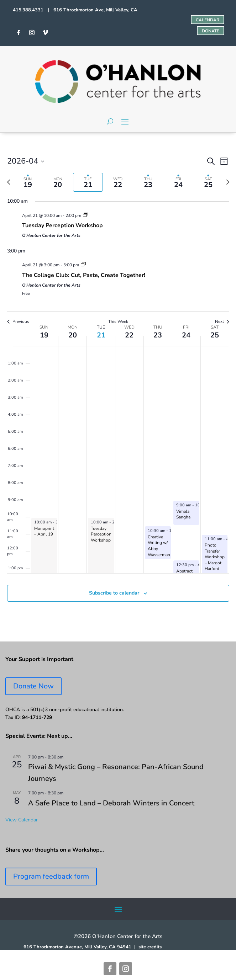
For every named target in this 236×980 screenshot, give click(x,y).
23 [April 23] (158, 335)
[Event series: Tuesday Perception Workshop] (85, 215)
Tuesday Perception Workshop (62, 225)
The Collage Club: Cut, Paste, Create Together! (84, 275)
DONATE (211, 31)
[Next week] (228, 182)
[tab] (28, 182)
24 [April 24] (186, 335)
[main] (118, 387)
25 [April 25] (215, 335)
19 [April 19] (44, 335)
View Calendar (22, 820)
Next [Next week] (222, 321)
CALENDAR (208, 20)
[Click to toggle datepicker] (26, 161)
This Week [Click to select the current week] (118, 321)
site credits (150, 947)
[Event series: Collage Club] (83, 265)
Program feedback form (51, 876)
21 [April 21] (101, 335)
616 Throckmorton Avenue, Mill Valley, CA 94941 (77, 947)
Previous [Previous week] (18, 321)
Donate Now (33, 686)
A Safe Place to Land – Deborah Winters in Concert (111, 803)
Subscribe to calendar (114, 593)
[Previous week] (9, 182)
